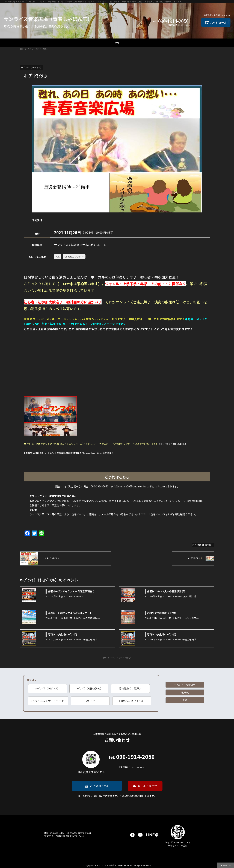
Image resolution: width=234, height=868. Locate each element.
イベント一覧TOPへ (185, 685)
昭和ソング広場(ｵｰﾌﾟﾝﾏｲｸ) (162, 613)
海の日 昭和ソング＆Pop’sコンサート (70, 613)
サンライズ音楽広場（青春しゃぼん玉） (48, 19)
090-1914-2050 (173, 21)
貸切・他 (90, 701)
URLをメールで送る (178, 845)
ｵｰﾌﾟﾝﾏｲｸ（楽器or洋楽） (89, 688)
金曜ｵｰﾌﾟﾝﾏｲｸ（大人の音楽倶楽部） (167, 591)
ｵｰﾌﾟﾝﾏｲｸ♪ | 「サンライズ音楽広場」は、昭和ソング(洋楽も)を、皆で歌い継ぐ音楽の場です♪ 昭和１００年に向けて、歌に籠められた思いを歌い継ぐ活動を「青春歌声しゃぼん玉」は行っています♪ (91, 1)
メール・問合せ (147, 786)
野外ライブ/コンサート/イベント (48, 701)
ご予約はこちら (100, 786)
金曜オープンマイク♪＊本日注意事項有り (71, 591)
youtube (140, 835)
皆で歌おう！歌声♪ (130, 688)
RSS (185, 700)
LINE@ (152, 835)
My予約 (185, 692)
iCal (58, 257)
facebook (132, 835)
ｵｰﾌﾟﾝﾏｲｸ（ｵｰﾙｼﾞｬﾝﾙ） (48, 688)
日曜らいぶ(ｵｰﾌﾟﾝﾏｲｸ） (132, 701)
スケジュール (219, 22)
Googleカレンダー (74, 257)
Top (117, 42)
